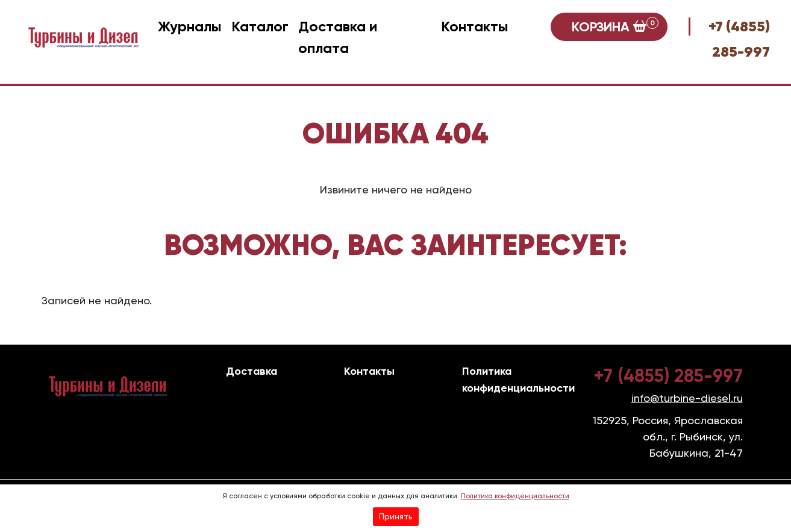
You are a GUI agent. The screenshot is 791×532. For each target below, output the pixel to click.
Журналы (190, 26)
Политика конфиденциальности (515, 496)
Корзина (615, 26)
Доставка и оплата (338, 37)
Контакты (475, 26)
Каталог (260, 26)
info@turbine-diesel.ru (687, 398)
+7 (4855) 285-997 (668, 376)
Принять (396, 516)
